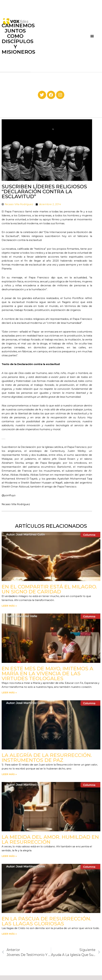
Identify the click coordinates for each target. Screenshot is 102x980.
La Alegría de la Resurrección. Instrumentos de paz (47, 758)
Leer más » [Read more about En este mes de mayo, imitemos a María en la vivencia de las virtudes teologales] (9, 692)
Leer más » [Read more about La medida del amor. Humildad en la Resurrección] (9, 856)
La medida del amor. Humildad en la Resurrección (50, 839)
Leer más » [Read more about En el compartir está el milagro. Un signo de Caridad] (9, 606)
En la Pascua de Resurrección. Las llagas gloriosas (46, 921)
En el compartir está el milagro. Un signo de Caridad (49, 589)
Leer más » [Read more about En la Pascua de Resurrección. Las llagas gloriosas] (9, 934)
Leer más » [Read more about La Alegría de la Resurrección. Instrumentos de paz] (9, 774)
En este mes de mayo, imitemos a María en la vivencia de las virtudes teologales (47, 673)
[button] (92, 36)
